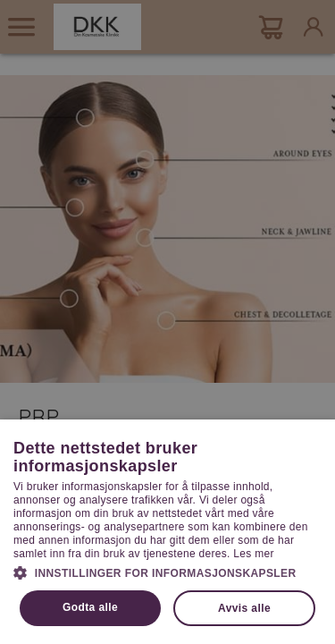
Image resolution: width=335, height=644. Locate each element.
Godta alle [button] (90, 607)
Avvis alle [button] (244, 608)
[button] (167, 572)
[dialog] (167, 322)
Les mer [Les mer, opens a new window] (253, 554)
